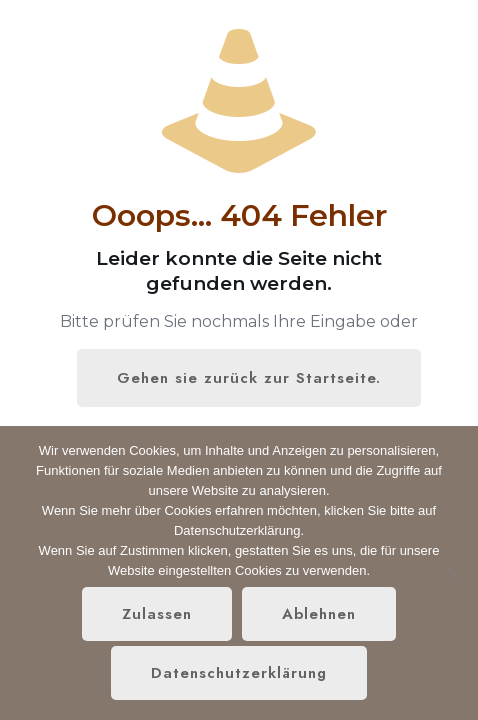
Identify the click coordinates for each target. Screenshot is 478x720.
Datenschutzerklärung (239, 673)
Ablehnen (319, 614)
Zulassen (157, 614)
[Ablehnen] (453, 573)
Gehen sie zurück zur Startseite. (249, 378)
